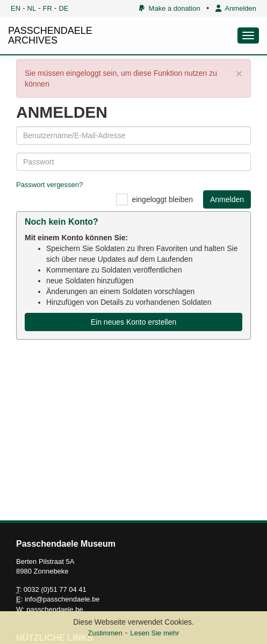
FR (48, 8)
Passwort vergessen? (49, 185)
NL (32, 8)
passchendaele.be (55, 609)
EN (16, 8)
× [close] (239, 73)
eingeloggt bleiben (162, 199)
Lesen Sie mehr (154, 633)
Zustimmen (105, 633)
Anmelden (236, 8)
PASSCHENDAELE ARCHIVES (50, 35)
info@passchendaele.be (62, 599)
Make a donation (169, 8)
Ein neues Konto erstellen (134, 322)
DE (63, 8)
